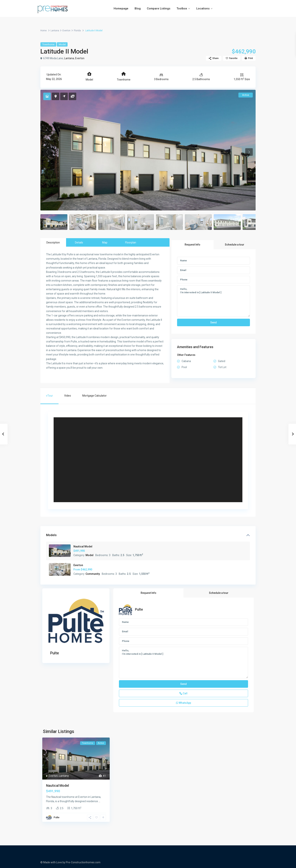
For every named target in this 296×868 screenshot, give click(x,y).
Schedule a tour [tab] (235, 245)
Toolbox (182, 8)
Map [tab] (105, 243)
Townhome (48, 44)
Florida (77, 31)
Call (183, 693)
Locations (203, 8)
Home (44, 31)
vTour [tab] (49, 396)
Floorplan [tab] (131, 243)
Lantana (55, 31)
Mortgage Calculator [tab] (94, 396)
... (99, 801)
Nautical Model (83, 546)
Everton (66, 31)
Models (51, 535)
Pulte (55, 653)
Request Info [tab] (192, 245)
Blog (138, 8)
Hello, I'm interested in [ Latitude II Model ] (214, 301)
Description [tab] (53, 243)
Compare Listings (159, 8)
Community (93, 574)
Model (62, 44)
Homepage (121, 8)
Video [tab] (68, 396)
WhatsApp (183, 703)
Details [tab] (79, 243)
